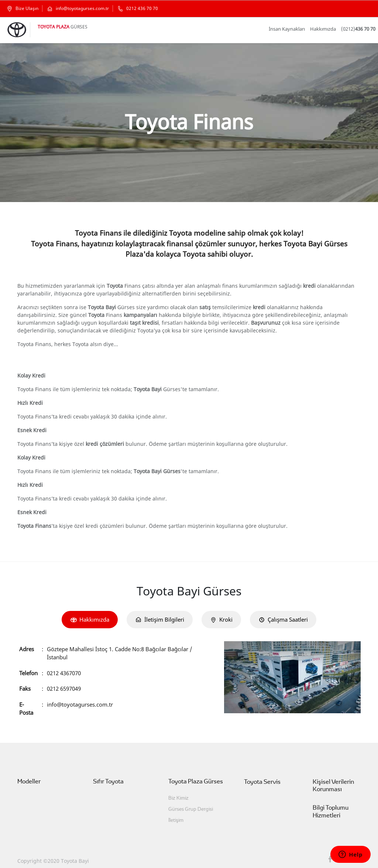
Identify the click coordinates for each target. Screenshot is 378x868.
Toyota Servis (260, 774)
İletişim (176, 812)
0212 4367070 (65, 664)
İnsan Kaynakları (293, 29)
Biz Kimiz (178, 790)
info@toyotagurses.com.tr (80, 696)
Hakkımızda (327, 29)
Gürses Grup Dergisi (188, 801)
